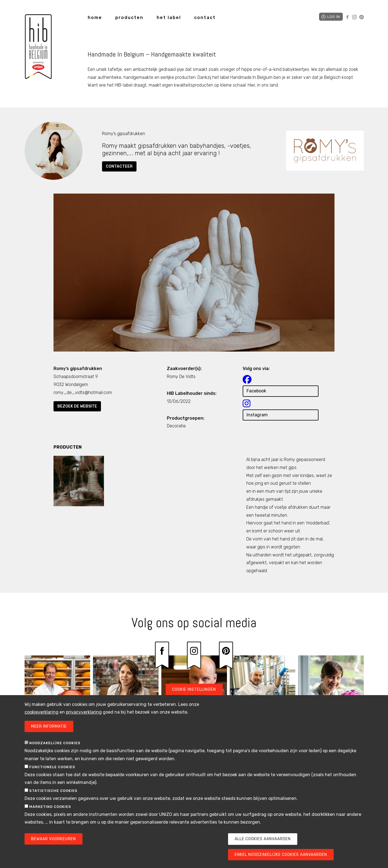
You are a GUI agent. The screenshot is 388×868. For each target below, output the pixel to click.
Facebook (347, 17)
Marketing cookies (50, 819)
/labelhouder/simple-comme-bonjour (331, 705)
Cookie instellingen (194, 702)
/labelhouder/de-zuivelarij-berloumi (263, 705)
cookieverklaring (42, 725)
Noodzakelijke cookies (55, 756)
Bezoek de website (77, 406)
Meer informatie (49, 739)
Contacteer (119, 166)
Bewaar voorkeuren (53, 852)
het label (169, 18)
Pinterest (362, 17)
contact (205, 18)
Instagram (354, 17)
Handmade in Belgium (38, 48)
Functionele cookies (52, 780)
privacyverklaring (84, 725)
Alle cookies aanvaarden (263, 852)
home (95, 18)
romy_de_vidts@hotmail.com (83, 393)
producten (129, 18)
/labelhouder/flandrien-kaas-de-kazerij (57, 705)
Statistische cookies (53, 804)
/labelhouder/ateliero (126, 705)
